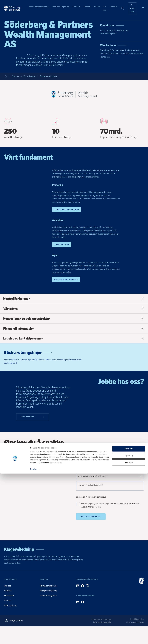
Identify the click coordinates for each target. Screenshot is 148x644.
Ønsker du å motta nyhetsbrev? (91, 513)
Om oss (8, 603)
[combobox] (110, 483)
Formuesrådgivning (49, 603)
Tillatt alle (129, 619)
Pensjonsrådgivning (49, 608)
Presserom (9, 613)
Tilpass (129, 626)
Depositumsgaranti (49, 613)
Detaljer (34, 639)
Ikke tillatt (129, 633)
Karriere (8, 608)
